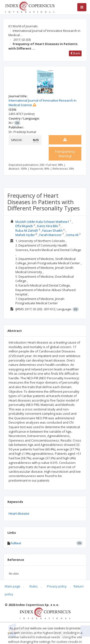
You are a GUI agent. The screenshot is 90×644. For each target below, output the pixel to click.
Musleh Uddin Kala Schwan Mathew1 (42, 222)
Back (75, 53)
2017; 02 (22, 40)
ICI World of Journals (23, 26)
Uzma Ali (72, 235)
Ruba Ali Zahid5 (27, 230)
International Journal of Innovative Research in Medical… (44, 33)
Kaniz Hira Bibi (48, 226)
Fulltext (16, 543)
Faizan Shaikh (52, 230)
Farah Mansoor (51, 235)
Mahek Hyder (25, 235)
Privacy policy (57, 586)
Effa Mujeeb (24, 226)
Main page (12, 586)
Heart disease (19, 513)
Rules (34, 586)
